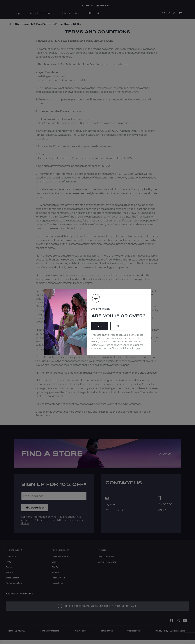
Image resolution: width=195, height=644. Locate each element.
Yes (100, 326)
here (138, 348)
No (119, 326)
